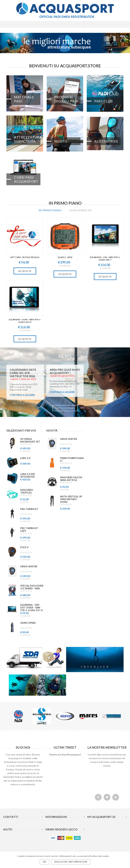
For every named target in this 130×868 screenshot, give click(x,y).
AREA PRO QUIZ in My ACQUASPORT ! (65, 371)
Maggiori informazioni (71, 862)
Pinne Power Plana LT (72, 459)
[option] (18, 716)
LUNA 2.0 (25, 458)
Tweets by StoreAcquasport (65, 754)
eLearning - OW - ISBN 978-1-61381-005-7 (105, 259)
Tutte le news (65, 408)
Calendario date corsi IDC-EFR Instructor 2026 (23, 373)
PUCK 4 (24, 547)
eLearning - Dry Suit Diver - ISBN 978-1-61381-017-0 (32, 608)
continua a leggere (22, 395)
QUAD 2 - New (65, 257)
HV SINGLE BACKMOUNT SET (30, 440)
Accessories (106, 141)
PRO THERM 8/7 (29, 509)
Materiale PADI (24, 99)
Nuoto (61, 141)
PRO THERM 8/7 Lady (29, 530)
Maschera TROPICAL (27, 491)
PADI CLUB (104, 101)
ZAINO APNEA (28, 623)
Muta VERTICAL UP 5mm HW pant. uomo (71, 499)
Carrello (73, 24)
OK (44, 862)
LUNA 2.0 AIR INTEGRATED (28, 475)
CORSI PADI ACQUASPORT (26, 179)
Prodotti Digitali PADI (66, 99)
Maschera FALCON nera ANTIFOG (71, 479)
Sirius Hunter (29, 566)
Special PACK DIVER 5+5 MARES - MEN (32, 587)
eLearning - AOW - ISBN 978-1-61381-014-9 (25, 321)
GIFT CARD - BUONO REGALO (25, 257)
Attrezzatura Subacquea (27, 139)
